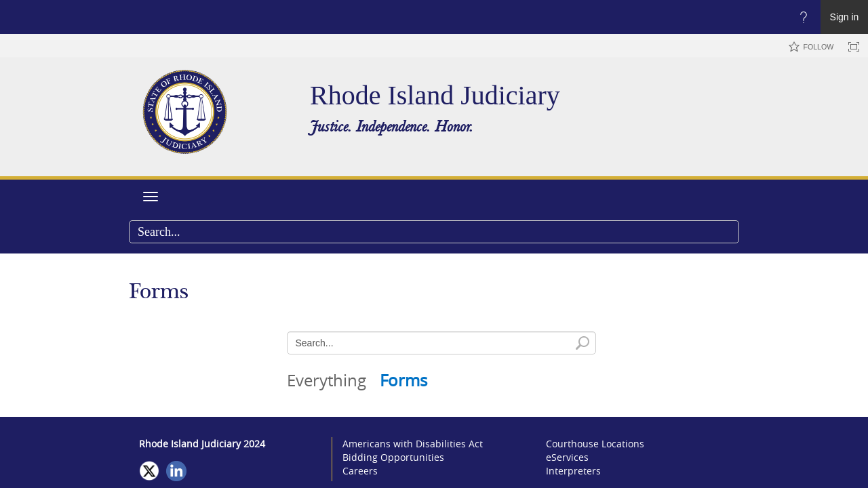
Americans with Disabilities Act (413, 444)
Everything (327, 380)
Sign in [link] (845, 17)
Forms (403, 380)
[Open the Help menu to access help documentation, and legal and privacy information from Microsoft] (804, 17)
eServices (567, 457)
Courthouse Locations (595, 444)
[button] (728, 232)
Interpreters (573, 471)
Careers (360, 471)
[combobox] (434, 232)
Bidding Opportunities (393, 457)
